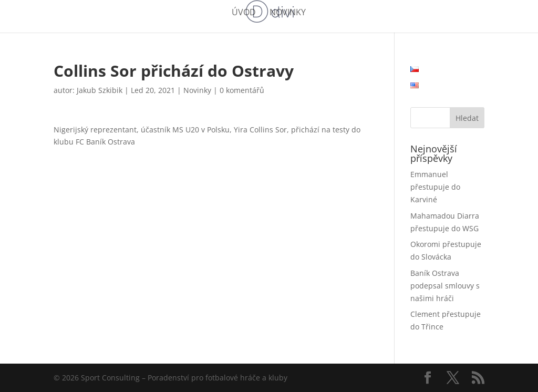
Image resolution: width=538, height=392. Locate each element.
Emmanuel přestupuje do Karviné (435, 187)
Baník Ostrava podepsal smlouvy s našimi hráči (445, 286)
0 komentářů (242, 90)
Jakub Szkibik (100, 90)
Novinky (288, 13)
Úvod (244, 13)
